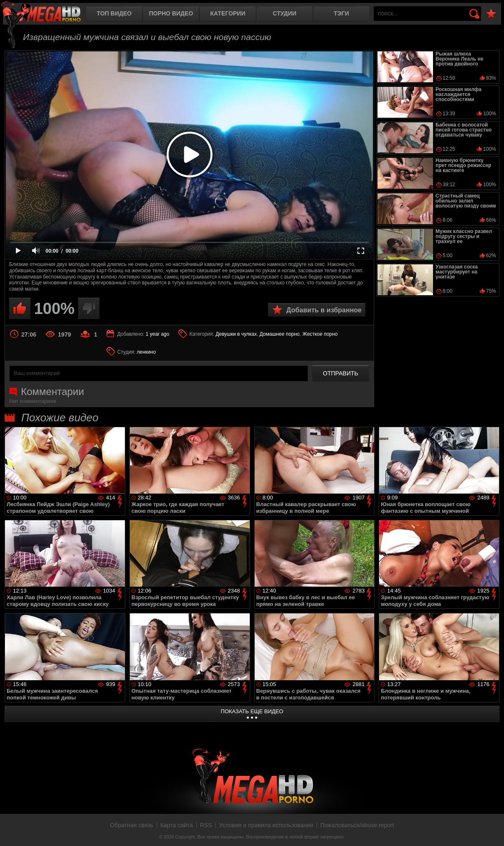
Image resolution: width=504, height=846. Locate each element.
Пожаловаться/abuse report (357, 825)
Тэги (341, 13)
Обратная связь (132, 825)
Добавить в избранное (324, 310)
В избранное (491, 14)
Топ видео (114, 13)
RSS (206, 825)
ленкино (147, 352)
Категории (228, 13)
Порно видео (171, 13)
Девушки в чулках (236, 334)
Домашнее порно (280, 334)
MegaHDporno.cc (48, 14)
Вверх (491, 831)
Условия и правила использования (266, 825)
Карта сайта (177, 825)
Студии (284, 13)
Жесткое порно (320, 334)
